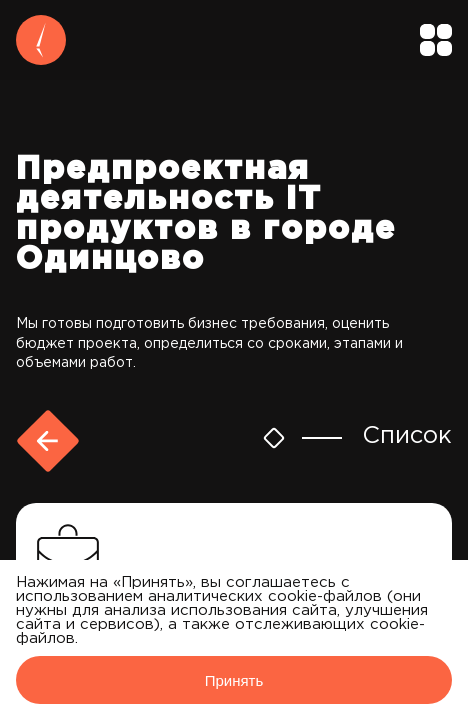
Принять (234, 680)
